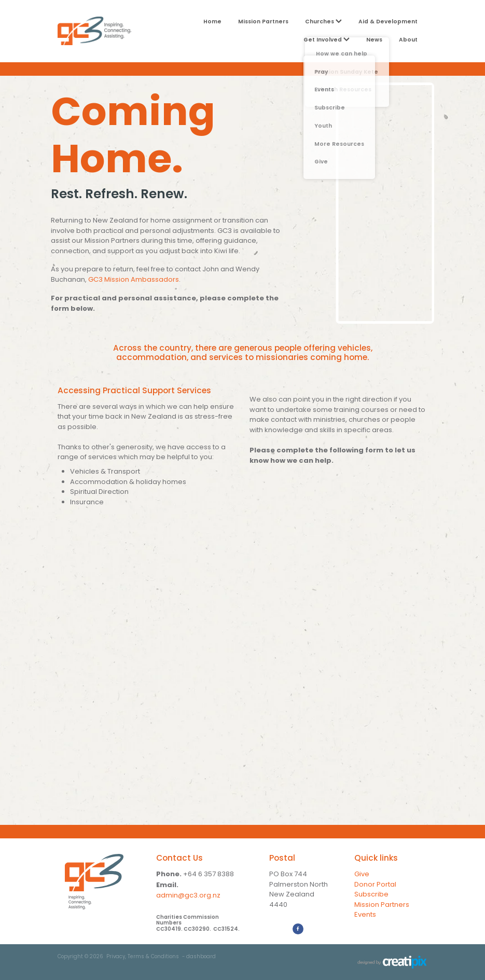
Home (212, 22)
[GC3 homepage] (95, 31)
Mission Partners (263, 22)
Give (362, 874)
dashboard (201, 957)
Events (365, 915)
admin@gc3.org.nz (188, 896)
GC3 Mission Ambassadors (134, 280)
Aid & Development (388, 22)
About (408, 40)
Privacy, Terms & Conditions (143, 957)
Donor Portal (375, 885)
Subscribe (371, 895)
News (374, 40)
